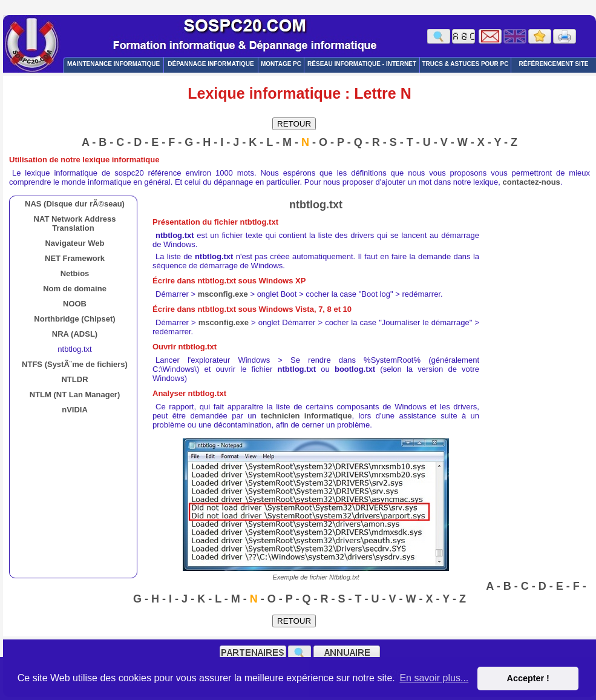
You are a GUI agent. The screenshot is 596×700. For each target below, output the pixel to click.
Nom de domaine (75, 289)
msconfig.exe (223, 294)
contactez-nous (532, 182)
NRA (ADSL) (75, 334)
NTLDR (74, 379)
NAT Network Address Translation (75, 223)
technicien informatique (306, 416)
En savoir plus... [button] (434, 678)
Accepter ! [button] (528, 678)
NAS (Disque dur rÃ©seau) (75, 204)
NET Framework (75, 258)
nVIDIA (75, 410)
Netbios (75, 273)
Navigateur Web (74, 243)
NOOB (75, 304)
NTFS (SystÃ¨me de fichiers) (75, 364)
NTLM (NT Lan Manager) (75, 395)
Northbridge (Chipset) (74, 319)
